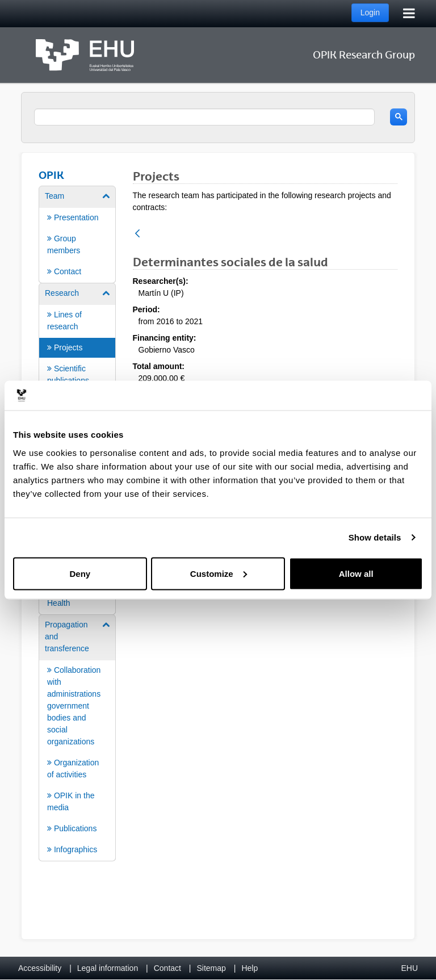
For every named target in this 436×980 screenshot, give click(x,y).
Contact (167, 968)
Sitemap (211, 968)
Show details (375, 537)
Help (250, 968)
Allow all (356, 573)
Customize (219, 573)
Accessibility (40, 968)
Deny (80, 573)
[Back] (137, 234)
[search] (204, 117)
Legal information (108, 968)
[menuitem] (77, 234)
